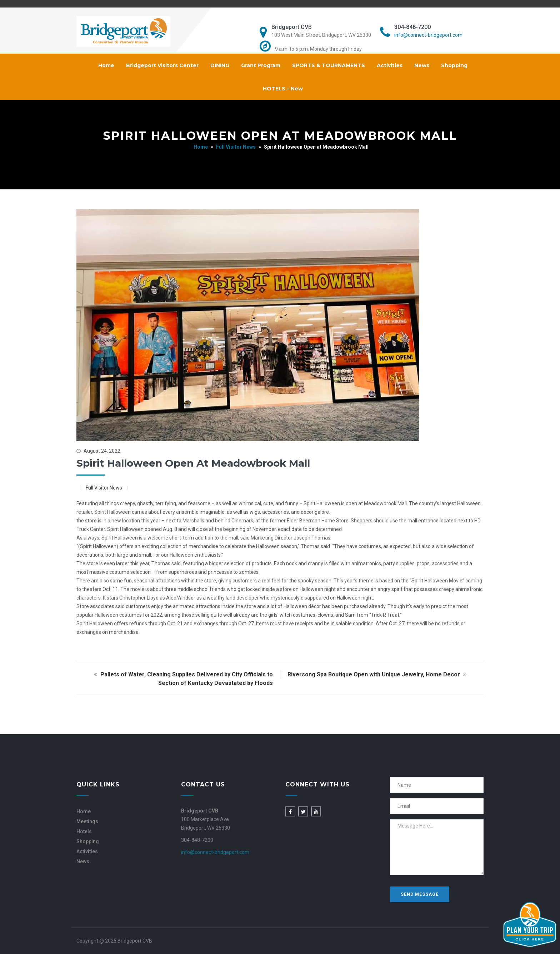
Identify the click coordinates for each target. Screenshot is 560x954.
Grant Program (261, 65)
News (422, 65)
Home (106, 65)
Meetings (87, 821)
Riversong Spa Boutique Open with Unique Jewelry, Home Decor (378, 674)
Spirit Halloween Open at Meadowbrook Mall (193, 463)
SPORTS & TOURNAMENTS (329, 65)
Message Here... (437, 847)
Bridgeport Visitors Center (162, 65)
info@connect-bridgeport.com (428, 35)
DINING (220, 65)
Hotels (84, 831)
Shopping (454, 65)
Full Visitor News (236, 147)
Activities (390, 65)
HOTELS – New (283, 89)
